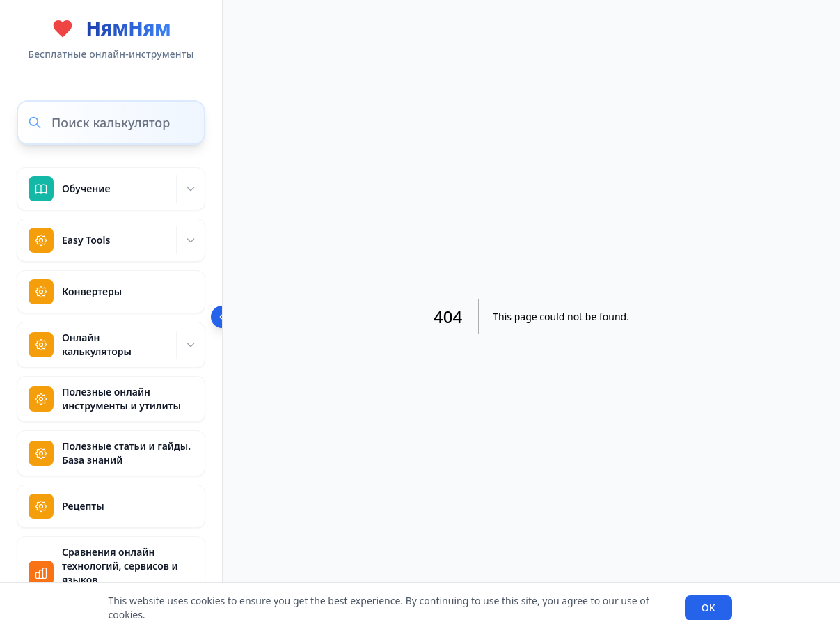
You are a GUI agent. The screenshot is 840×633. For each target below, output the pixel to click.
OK (708, 608)
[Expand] (190, 189)
